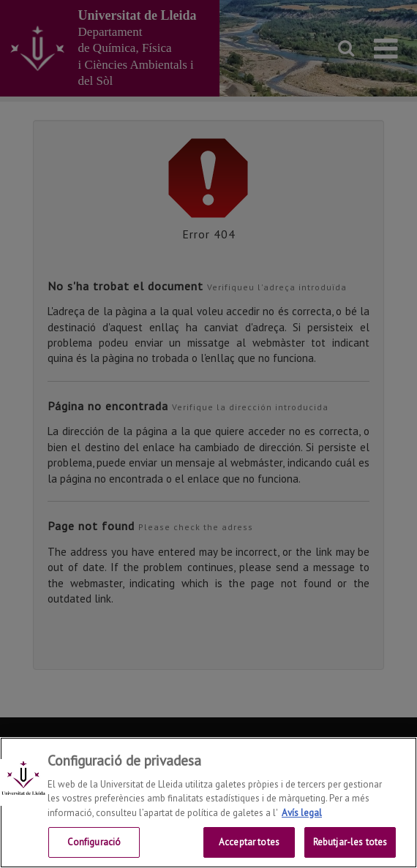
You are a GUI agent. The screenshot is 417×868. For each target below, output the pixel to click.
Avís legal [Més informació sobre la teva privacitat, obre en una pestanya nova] (302, 813)
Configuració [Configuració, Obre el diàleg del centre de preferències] (94, 842)
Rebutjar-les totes (350, 842)
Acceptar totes (249, 842)
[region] (209, 803)
